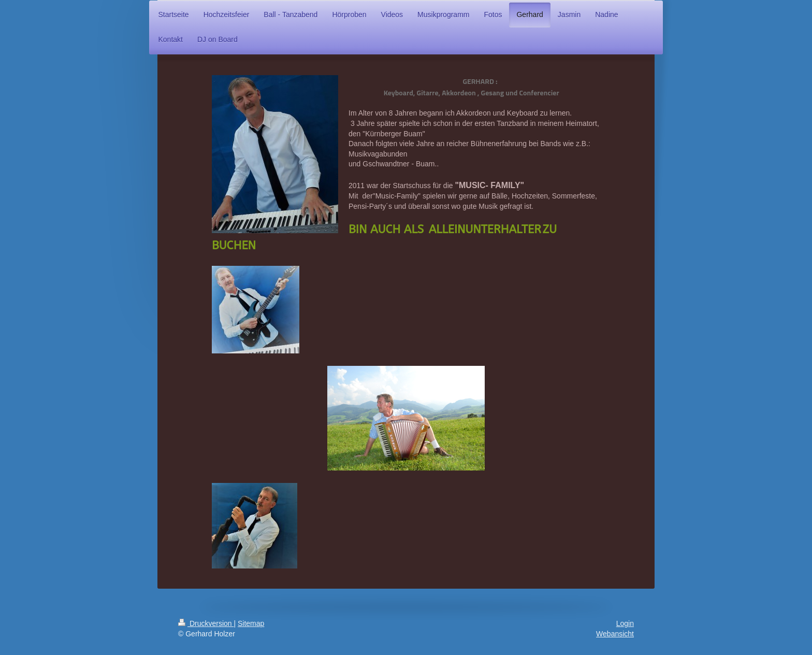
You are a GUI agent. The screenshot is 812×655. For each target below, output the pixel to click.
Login (625, 623)
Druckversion (206, 623)
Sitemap (251, 623)
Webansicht (615, 634)
